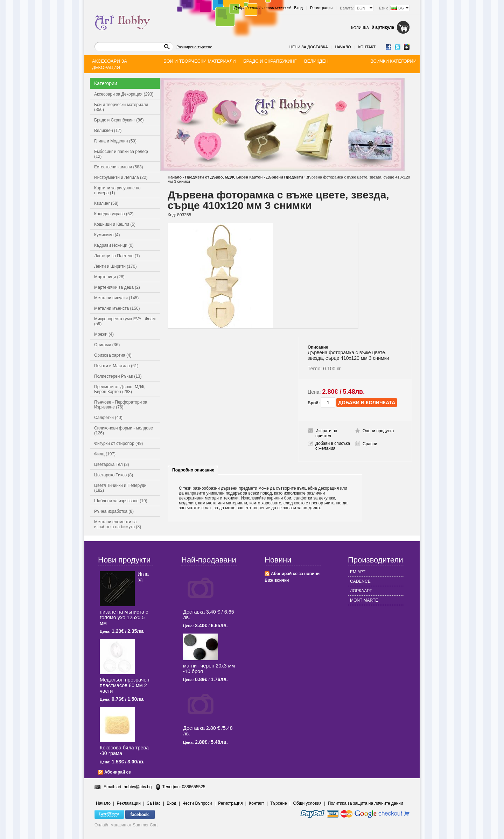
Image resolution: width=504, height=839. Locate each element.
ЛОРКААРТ (361, 591)
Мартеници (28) (109, 277)
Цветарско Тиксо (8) (114, 475)
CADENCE (360, 581)
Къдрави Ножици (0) (114, 245)
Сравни (370, 444)
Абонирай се (118, 772)
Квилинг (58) (106, 203)
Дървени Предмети (285, 177)
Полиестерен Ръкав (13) (118, 376)
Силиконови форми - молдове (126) (124, 431)
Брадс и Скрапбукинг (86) (119, 120)
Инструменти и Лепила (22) (121, 177)
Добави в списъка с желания (333, 446)
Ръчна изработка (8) (114, 511)
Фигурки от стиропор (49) (118, 443)
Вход (298, 8)
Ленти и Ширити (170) (115, 266)
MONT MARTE (364, 600)
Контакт (367, 47)
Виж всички (277, 580)
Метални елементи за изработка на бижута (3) (118, 524)
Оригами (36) (107, 345)
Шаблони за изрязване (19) (121, 501)
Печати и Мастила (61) (116, 366)
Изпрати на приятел (326, 433)
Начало (343, 47)
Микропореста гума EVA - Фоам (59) (125, 321)
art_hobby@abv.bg (134, 787)
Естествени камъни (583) (119, 167)
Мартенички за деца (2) (117, 287)
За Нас (154, 803)
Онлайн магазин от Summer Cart (126, 825)
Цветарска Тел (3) (112, 464)
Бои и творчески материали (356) (121, 107)
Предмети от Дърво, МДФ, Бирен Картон (224, 177)
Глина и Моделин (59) (115, 141)
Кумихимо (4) (107, 235)
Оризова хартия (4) (113, 355)
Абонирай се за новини (295, 574)
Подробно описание (193, 470)
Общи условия (307, 803)
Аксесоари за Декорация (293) (124, 94)
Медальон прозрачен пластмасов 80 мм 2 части (124, 685)
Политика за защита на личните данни (366, 803)
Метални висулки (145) (116, 298)
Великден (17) (108, 131)
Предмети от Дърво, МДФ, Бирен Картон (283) (120, 389)
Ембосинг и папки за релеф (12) (121, 154)
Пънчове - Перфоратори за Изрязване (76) (121, 405)
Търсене (278, 803)
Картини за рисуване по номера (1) (117, 190)
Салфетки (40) (108, 418)
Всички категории (393, 61)
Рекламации (129, 803)
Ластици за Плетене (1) (117, 256)
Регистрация (321, 8)
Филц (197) (105, 454)
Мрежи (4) (104, 334)
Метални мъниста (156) (117, 308)
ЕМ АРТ (358, 572)
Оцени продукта (378, 431)
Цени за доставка (309, 47)
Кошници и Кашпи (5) (115, 224)
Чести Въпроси (197, 803)
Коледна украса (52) (114, 214)
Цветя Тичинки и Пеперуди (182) (120, 488)
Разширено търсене (194, 47)
